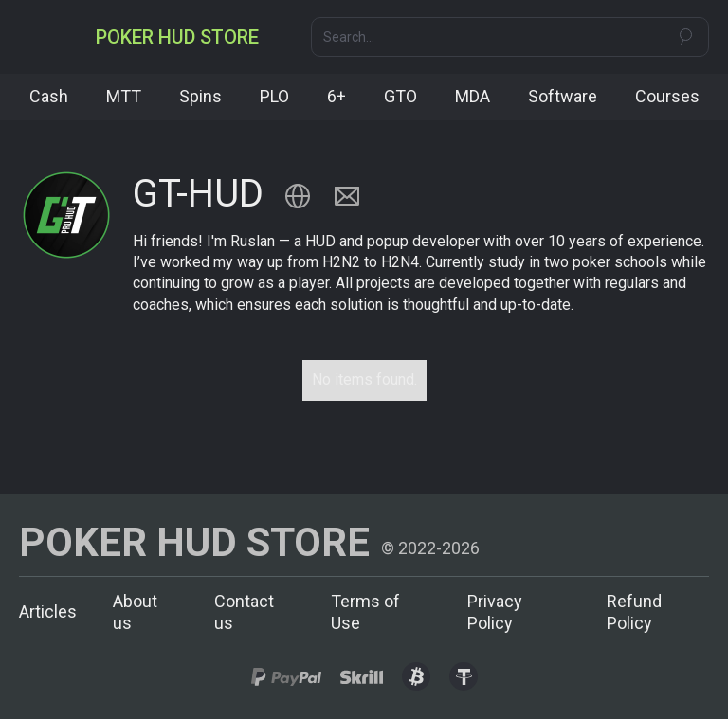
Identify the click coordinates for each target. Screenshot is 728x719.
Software (563, 96)
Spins (200, 96)
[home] (177, 37)
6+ (337, 96)
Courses (667, 96)
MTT (124, 96)
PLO (274, 96)
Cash (49, 96)
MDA (473, 96)
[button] (36, 37)
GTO (400, 96)
